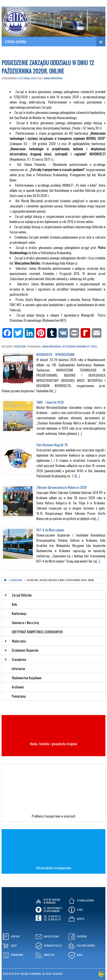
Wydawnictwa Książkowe (27, 678)
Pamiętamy (19, 696)
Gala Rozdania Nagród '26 (52, 445)
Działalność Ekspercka (21, 650)
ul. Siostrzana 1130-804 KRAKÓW (53, 909)
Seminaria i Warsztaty (25, 623)
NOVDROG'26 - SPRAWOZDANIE (55, 355)
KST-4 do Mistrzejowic (50, 530)
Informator (19, 669)
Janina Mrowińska (53, 78)
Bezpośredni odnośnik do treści (80, 346)
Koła (14, 604)
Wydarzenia (15, 641)
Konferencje (19, 613)
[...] (54, 391)
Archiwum (18, 687)
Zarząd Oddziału (18, 595)
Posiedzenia (20, 346)
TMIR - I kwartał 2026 (50, 402)
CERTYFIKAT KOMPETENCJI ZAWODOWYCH (37, 632)
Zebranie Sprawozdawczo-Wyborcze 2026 (61, 487)
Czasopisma (15, 659)
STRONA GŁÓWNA (16, 42)
